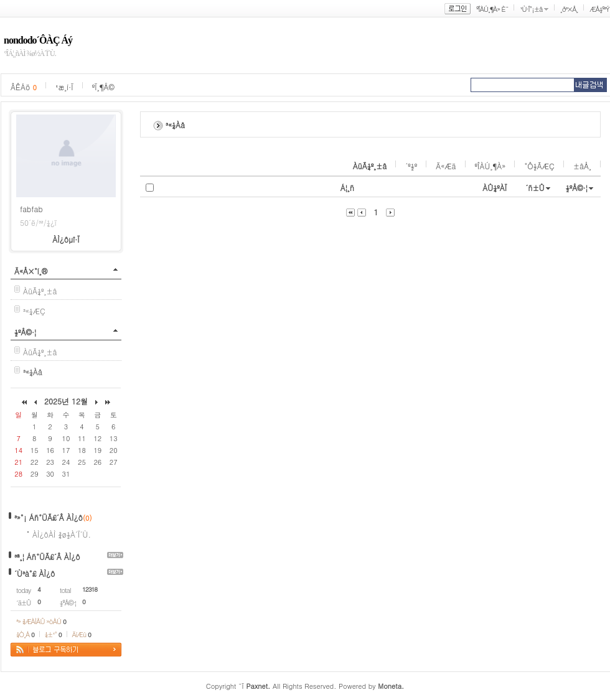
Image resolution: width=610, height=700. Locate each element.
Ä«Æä (446, 166)
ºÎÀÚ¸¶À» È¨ (492, 9)
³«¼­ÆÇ (34, 311)
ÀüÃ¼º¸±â (40, 291)
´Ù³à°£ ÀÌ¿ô (35, 573)
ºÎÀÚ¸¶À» (490, 166)
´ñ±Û (535, 188)
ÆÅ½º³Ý (599, 9)
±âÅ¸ (582, 166)
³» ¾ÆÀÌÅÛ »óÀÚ (41, 621)
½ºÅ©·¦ (25, 332)
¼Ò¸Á (25, 634)
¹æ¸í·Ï (64, 87)
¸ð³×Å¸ (569, 9)
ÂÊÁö (24, 87)
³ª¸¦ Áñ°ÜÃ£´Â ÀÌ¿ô (47, 557)
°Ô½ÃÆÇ (539, 166)
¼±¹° (53, 634)
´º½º (411, 166)
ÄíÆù (82, 634)
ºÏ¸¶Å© (103, 87)
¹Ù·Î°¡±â (531, 9)
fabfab (31, 209)
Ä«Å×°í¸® (31, 271)
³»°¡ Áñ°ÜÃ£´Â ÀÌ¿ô (49, 517)
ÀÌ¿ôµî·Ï (66, 239)
